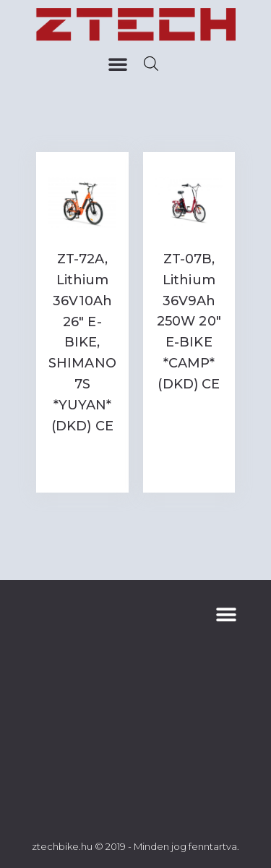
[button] (118, 64)
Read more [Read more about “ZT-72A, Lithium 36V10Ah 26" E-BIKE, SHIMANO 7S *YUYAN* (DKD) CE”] (82, 461)
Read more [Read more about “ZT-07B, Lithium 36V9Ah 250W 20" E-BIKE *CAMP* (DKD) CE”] (189, 419)
